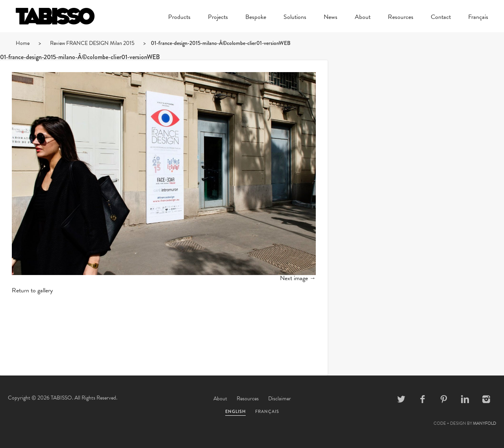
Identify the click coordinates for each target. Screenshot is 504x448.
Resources (401, 18)
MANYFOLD (485, 423)
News (331, 18)
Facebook (422, 399)
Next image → (298, 278)
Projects (218, 18)
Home (23, 43)
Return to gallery (32, 290)
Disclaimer (280, 399)
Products (179, 18)
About (363, 18)
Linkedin (465, 399)
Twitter (401, 399)
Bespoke (256, 18)
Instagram (486, 399)
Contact (441, 18)
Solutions (295, 18)
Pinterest (444, 399)
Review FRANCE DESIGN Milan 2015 (92, 43)
